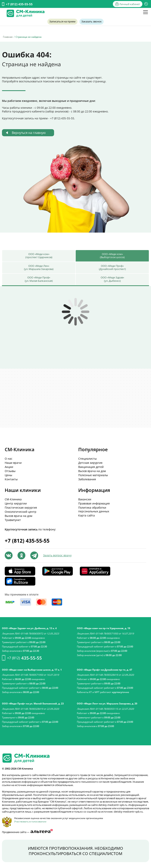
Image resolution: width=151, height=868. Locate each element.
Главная (8, 37)
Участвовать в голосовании (30, 822)
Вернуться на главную (29, 133)
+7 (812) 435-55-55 (19, 4)
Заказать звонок (91, 22)
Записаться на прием (63, 22)
